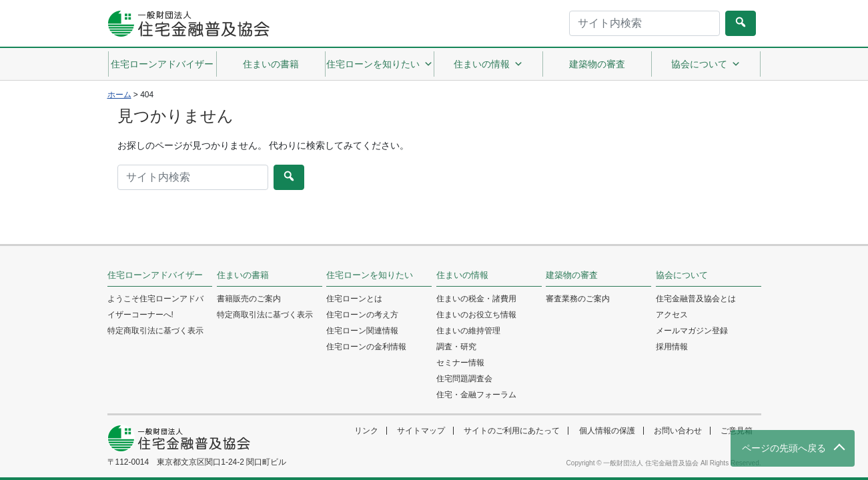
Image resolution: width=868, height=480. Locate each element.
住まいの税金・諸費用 (476, 299)
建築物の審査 (597, 64)
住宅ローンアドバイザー (162, 64)
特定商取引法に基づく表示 (155, 331)
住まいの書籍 (271, 64)
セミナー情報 (460, 363)
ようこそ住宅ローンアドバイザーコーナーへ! (155, 307)
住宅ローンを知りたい (380, 64)
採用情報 (672, 347)
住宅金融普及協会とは (696, 299)
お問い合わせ (678, 431)
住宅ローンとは (354, 299)
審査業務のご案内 (578, 299)
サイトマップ (421, 431)
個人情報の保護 (607, 431)
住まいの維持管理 (468, 331)
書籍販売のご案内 (249, 299)
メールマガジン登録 (692, 331)
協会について (706, 64)
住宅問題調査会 (464, 379)
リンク (366, 431)
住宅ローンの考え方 (362, 315)
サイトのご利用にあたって (512, 431)
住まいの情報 (488, 64)
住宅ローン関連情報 (362, 331)
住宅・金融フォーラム (476, 395)
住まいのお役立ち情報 (476, 315)
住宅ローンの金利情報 (366, 347)
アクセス (672, 315)
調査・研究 (456, 347)
